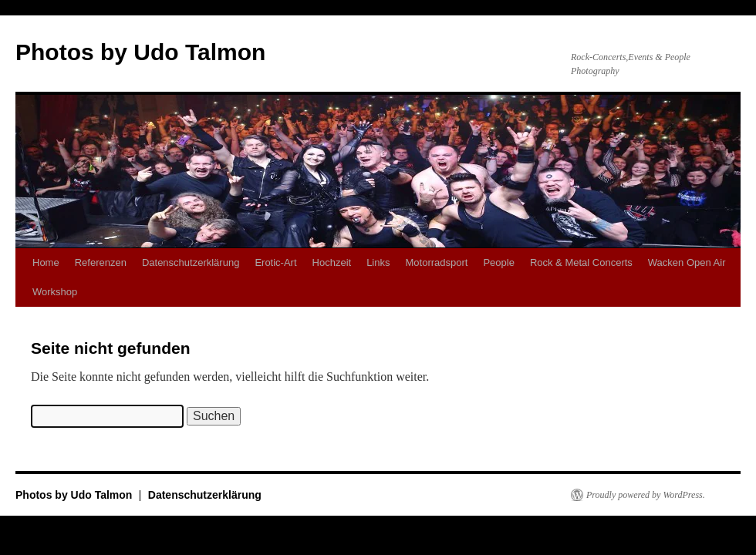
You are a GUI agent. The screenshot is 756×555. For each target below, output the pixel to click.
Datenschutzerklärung (191, 262)
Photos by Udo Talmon (140, 52)
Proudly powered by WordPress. (646, 495)
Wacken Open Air (687, 262)
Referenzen (101, 262)
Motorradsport (436, 262)
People (498, 262)
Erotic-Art (275, 262)
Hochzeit (332, 262)
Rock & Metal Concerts (581, 262)
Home (46, 262)
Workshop (55, 292)
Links (378, 262)
